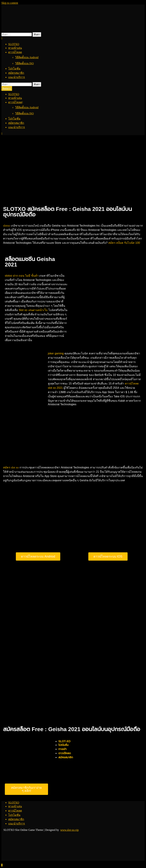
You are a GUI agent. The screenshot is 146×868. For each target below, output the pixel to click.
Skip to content (10, 3)
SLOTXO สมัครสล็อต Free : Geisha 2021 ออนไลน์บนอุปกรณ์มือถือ (67, 212)
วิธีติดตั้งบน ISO (24, 63)
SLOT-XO (64, 741)
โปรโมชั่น (14, 69)
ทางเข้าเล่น (15, 48)
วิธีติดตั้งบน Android (27, 57)
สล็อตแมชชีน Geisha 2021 (30, 262)
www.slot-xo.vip (69, 830)
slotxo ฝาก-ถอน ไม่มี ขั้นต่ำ (22, 276)
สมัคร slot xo (11, 467)
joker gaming (56, 353)
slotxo (7, 226)
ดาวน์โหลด (15, 52)
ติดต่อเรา (7, 88)
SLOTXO (14, 44)
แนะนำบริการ (17, 77)
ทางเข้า (62, 749)
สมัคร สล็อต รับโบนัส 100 (124, 243)
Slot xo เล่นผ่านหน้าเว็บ (33, 310)
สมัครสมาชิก (16, 73)
